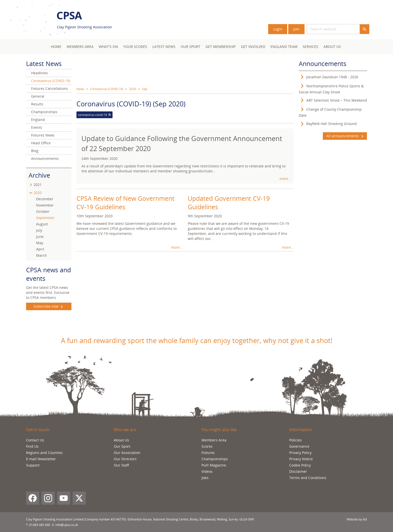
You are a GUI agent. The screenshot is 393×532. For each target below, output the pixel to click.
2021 (38, 185)
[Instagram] (48, 498)
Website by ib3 (357, 519)
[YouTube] (64, 498)
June (40, 237)
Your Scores (135, 47)
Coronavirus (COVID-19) (107, 89)
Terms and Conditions (308, 478)
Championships (44, 112)
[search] (327, 29)
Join (296, 29)
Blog (35, 151)
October (43, 211)
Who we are (125, 430)
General (38, 96)
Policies (296, 440)
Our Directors (125, 459)
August (42, 224)
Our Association (127, 453)
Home (56, 47)
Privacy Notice (301, 459)
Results (37, 104)
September (45, 218)
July (39, 230)
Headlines (39, 73)
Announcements (45, 158)
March (41, 255)
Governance (299, 446)
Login (278, 29)
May (40, 243)
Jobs (205, 478)
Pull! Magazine (214, 465)
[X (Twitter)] (79, 498)
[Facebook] (33, 498)
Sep (144, 89)
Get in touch (38, 430)
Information (301, 430)
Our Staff (121, 465)
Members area (80, 47)
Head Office (41, 143)
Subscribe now (49, 306)
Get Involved (253, 47)
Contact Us (35, 440)
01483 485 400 (40, 525)
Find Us (32, 446)
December (45, 199)
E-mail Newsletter (41, 459)
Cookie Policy (300, 465)
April (40, 249)
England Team (284, 47)
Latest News (164, 47)
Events (37, 127)
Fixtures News (43, 135)
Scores (207, 446)
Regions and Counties (44, 453)
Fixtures (208, 453)
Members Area (214, 440)
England (38, 120)
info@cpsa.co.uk (67, 525)
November (45, 205)
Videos (207, 471)
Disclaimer (298, 471)
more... (285, 179)
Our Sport (190, 47)
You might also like (219, 430)
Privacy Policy (300, 453)
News (80, 89)
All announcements (345, 136)
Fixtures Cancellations (50, 88)
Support (33, 465)
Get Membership (221, 47)
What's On (108, 47)
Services (311, 47)
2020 (133, 89)
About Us (332, 47)
